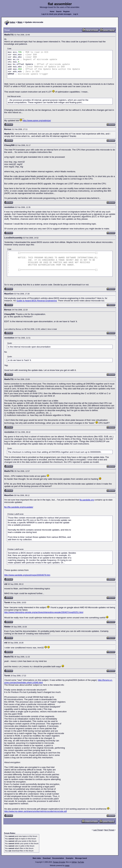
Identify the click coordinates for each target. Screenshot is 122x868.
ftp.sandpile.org (87, 500)
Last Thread (98, 830)
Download (47, 858)
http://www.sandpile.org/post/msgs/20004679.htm (27, 575)
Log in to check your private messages (56, 14)
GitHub (74, 862)
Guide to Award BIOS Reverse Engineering (37, 301)
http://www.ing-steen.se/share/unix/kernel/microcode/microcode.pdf (35, 811)
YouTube (81, 862)
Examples (70, 858)
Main (20, 22)
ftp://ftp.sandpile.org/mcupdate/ (19, 507)
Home (52, 12)
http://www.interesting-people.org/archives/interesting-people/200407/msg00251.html (44, 612)
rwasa (67, 865)
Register (66, 12)
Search (59, 12)
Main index (37, 858)
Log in (76, 14)
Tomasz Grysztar (59, 862)
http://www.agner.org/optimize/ (37, 120)
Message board (81, 858)
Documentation (58, 858)
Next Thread (109, 830)
